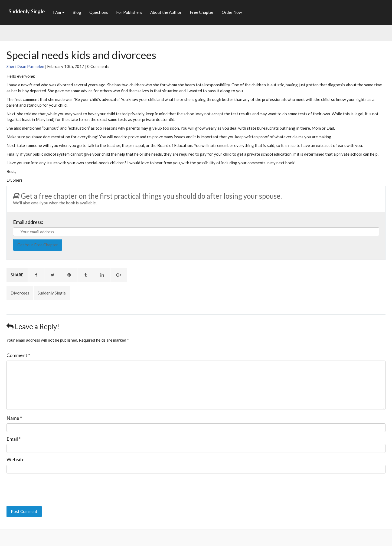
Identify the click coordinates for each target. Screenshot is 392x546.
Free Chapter (202, 12)
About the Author (166, 12)
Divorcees (20, 293)
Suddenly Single (27, 11)
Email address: (28, 222)
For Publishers (129, 12)
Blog (77, 12)
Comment (18, 355)
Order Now (232, 12)
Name (14, 418)
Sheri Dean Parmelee (25, 66)
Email (14, 439)
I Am (59, 12)
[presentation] (44, 486)
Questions (99, 12)
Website (16, 459)
